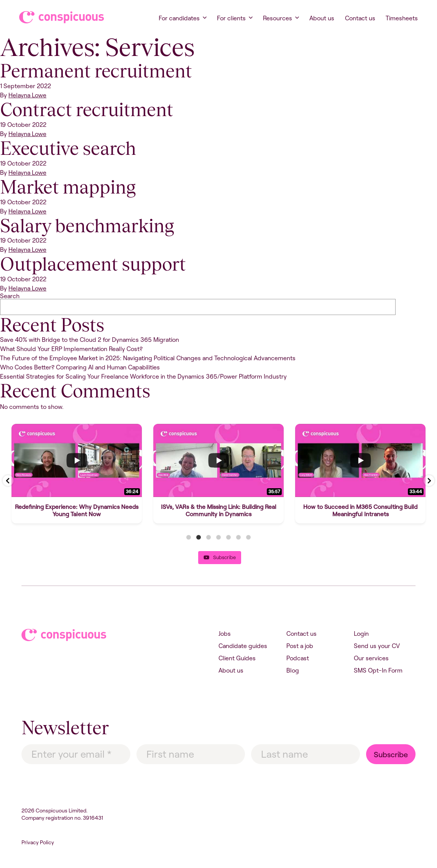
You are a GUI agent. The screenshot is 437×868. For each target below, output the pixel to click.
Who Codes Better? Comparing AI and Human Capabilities (80, 367)
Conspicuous (54, 17)
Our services (371, 658)
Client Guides (237, 658)
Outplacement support (93, 264)
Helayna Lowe (27, 95)
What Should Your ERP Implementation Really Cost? (71, 349)
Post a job (300, 646)
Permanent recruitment (96, 71)
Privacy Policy (38, 842)
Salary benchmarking (87, 226)
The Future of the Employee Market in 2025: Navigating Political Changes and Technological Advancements (148, 358)
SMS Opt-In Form (378, 670)
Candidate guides (243, 646)
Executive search (68, 148)
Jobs (225, 633)
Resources (278, 18)
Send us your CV (377, 646)
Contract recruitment (87, 110)
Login (361, 633)
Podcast (298, 658)
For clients (231, 18)
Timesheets (402, 18)
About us (322, 18)
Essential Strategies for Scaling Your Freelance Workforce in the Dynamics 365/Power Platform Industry (143, 376)
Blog (293, 670)
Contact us (360, 18)
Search (10, 296)
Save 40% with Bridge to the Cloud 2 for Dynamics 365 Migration (90, 340)
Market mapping (68, 187)
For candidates (179, 18)
